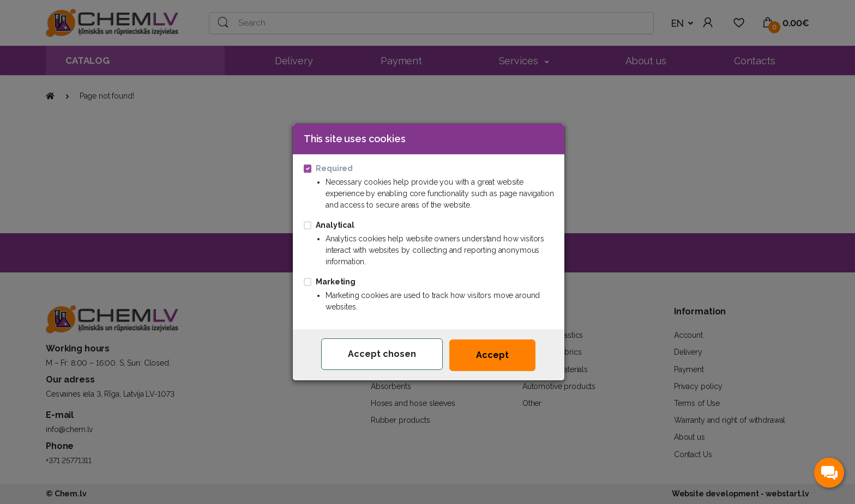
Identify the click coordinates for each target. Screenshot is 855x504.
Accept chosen (382, 354)
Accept (492, 355)
